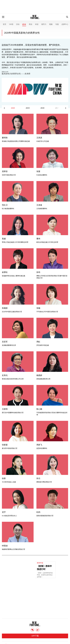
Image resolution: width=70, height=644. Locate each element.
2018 (42, 108)
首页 (5, 24)
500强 (11, 24)
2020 (13, 108)
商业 (31, 24)
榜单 (24, 24)
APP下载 (35, 636)
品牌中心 (65, 24)
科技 (37, 24)
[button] (66, 108)
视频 (51, 24)
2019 (28, 108)
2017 (57, 108)
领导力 (44, 24)
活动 (18, 24)
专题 (57, 24)
